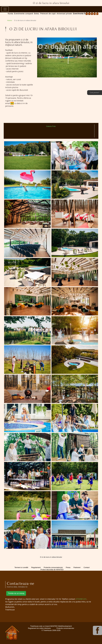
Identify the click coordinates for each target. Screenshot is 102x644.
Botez (37, 14)
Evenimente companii (24, 14)
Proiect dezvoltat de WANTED (52, 570)
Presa (68, 567)
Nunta (10, 14)
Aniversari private (64, 14)
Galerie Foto (51, 126)
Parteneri (77, 567)
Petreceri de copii (48, 14)
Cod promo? (95, 93)
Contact (87, 567)
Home (10, 20)
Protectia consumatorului (53, 567)
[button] (42, 57)
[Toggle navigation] (5, 9)
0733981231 (81, 599)
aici (12, 103)
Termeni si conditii (21, 567)
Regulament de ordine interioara (39, 628)
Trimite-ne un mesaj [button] (16, 593)
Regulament (36, 567)
